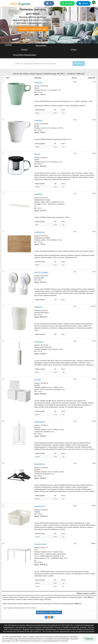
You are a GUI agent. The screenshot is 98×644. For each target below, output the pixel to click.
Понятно (89, 639)
